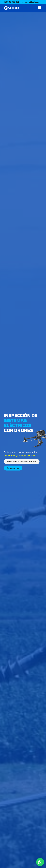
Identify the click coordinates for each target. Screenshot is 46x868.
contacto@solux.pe (31, 2)
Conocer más (13, 468)
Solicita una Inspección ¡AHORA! (22, 462)
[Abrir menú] (40, 8)
